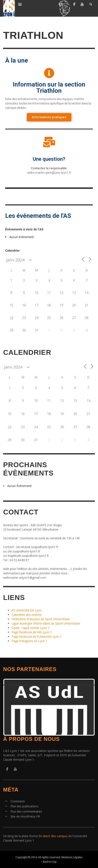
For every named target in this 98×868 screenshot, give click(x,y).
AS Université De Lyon (27, 610)
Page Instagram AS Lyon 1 (29, 641)
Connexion (18, 801)
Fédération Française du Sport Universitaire (41, 619)
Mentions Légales (72, 857)
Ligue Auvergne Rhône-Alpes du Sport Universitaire (46, 623)
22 (11, 318)
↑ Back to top (49, 862)
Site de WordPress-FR (25, 816)
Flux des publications (24, 806)
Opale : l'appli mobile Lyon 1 (30, 628)
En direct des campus (53, 836)
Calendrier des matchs (27, 615)
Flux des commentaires (26, 811)
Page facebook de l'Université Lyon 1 (37, 637)
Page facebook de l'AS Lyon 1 (32, 632)
